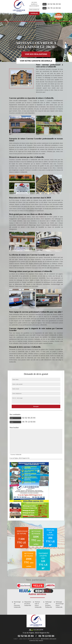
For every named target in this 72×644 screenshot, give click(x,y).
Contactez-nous (36, 641)
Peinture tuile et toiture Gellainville (38, 605)
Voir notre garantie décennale (36, 61)
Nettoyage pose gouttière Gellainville (49, 605)
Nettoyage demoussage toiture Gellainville (59, 605)
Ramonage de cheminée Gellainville (17, 605)
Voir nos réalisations (36, 54)
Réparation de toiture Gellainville (28, 604)
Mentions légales (49, 639)
